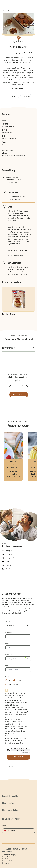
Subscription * (12, 676)
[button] (18, 39)
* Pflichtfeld (11, 767)
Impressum (6, 863)
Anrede (8, 622)
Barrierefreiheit (7, 861)
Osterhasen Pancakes (13, 456)
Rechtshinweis (7, 859)
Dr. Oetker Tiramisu (9, 126)
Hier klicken (20, 750)
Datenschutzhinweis (9, 857)
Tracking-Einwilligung (9, 855)
